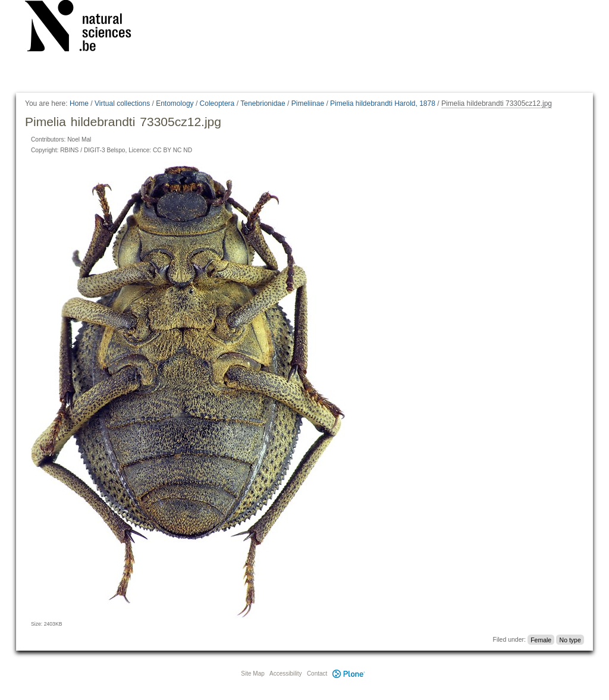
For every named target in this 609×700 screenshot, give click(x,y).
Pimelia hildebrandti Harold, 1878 (383, 103)
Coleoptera (217, 103)
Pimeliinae (308, 103)
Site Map (252, 674)
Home (79, 103)
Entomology (175, 103)
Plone (349, 674)
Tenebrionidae (263, 103)
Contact (317, 674)
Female (541, 639)
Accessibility (285, 674)
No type (570, 639)
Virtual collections (122, 103)
